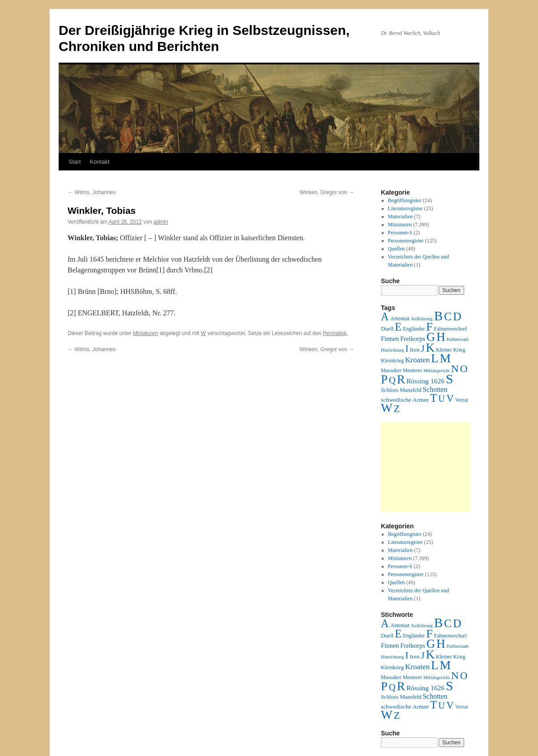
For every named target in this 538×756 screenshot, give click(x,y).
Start (75, 162)
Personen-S (400, 233)
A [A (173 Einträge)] (385, 316)
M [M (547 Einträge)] (446, 358)
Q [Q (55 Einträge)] (392, 380)
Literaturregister (406, 208)
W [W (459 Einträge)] (387, 408)
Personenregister (406, 241)
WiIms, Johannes (92, 192)
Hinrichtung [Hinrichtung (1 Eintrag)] (393, 350)
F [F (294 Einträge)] (429, 327)
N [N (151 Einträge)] (455, 369)
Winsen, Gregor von (327, 192)
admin (161, 222)
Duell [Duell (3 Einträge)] (387, 329)
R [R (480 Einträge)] (401, 379)
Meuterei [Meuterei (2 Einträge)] (412, 370)
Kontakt (99, 162)
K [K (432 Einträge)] (430, 348)
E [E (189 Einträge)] (398, 327)
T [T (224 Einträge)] (433, 398)
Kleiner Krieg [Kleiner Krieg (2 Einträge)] (451, 350)
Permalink (335, 333)
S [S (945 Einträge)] (449, 379)
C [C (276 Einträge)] (448, 316)
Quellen (397, 249)
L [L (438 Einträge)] (435, 358)
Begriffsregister (405, 200)
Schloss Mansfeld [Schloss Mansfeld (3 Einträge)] (401, 390)
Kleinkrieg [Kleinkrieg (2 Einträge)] (392, 361)
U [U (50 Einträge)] (442, 399)
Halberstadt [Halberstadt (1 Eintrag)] (458, 339)
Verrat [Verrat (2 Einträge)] (462, 400)
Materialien (400, 217)
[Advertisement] (426, 467)
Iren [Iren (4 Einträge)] (415, 350)
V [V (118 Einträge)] (450, 398)
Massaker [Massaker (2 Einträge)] (391, 370)
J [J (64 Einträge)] (423, 348)
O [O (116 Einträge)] (464, 369)
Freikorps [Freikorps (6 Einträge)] (413, 339)
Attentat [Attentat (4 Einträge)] (399, 318)
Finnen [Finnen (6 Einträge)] (390, 339)
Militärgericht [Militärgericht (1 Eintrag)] (437, 371)
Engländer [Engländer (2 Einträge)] (414, 329)
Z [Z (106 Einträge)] (397, 409)
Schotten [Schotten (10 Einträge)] (435, 389)
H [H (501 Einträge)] (441, 337)
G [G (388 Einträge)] (431, 337)
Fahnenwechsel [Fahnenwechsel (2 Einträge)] (450, 329)
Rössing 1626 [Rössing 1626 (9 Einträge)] (425, 381)
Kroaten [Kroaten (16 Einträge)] (417, 360)
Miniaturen (145, 333)
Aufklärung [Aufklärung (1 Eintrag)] (422, 319)
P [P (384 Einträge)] (384, 379)
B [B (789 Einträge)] (438, 316)
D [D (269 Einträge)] (457, 316)
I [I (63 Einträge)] (407, 348)
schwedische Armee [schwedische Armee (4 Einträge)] (405, 400)
